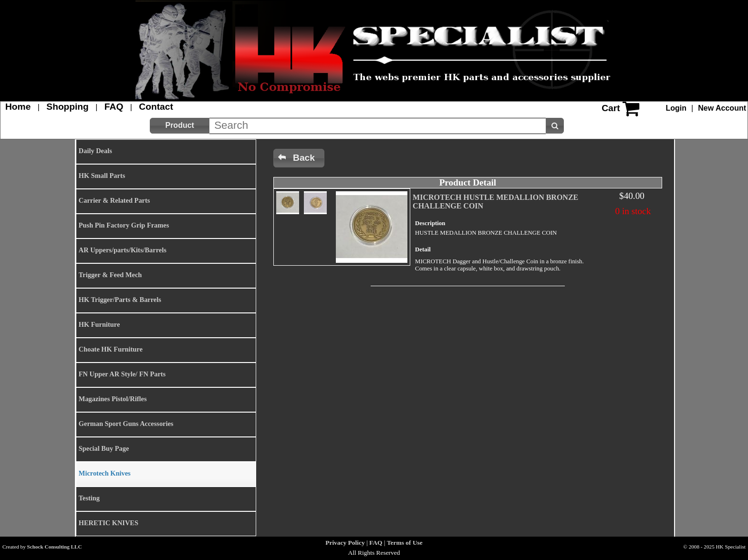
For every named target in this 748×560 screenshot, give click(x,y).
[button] (180, 126)
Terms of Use (405, 543)
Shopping (67, 107)
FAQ (114, 107)
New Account (722, 108)
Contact (156, 107)
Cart (611, 108)
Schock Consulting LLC (55, 547)
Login (676, 108)
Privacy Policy (345, 543)
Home (18, 107)
